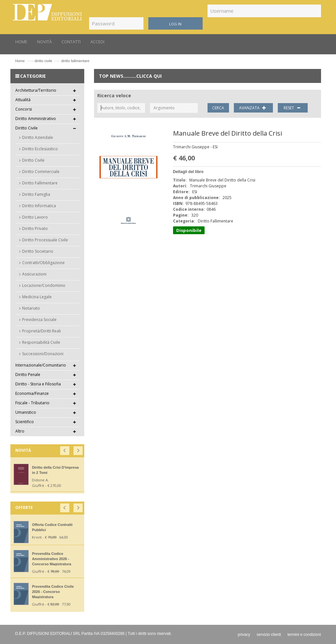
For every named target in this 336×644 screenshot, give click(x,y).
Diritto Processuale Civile (45, 240)
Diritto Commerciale (41, 172)
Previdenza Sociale (39, 320)
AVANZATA (253, 108)
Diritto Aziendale (38, 137)
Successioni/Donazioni (43, 354)
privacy (244, 635)
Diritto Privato (35, 228)
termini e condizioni (304, 635)
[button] (65, 449)
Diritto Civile (33, 160)
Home (20, 61)
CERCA (218, 108)
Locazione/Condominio (44, 285)
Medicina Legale (37, 297)
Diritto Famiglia (36, 194)
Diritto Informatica (39, 206)
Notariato (31, 308)
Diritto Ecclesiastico (40, 149)
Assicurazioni (34, 274)
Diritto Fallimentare (40, 183)
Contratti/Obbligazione (43, 263)
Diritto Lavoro (35, 217)
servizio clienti (269, 635)
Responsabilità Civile (41, 342)
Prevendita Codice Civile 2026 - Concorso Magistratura (53, 592)
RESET (293, 108)
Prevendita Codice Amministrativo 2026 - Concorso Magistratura (51, 559)
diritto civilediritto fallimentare (62, 61)
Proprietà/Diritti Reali (41, 331)
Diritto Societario (38, 251)
